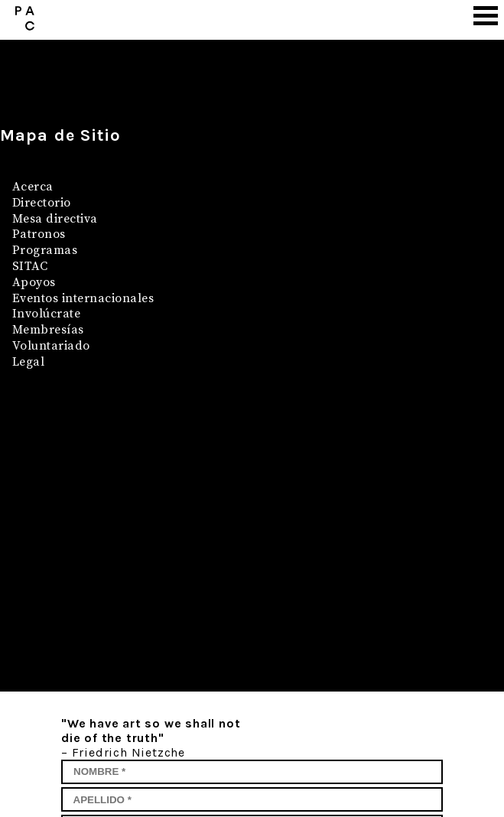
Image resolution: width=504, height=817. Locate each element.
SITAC (30, 266)
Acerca (33, 187)
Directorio (42, 203)
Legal (28, 362)
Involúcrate (46, 314)
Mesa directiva (55, 219)
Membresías (48, 330)
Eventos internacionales (83, 298)
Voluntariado (51, 346)
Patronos (39, 234)
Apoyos (34, 282)
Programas (45, 250)
